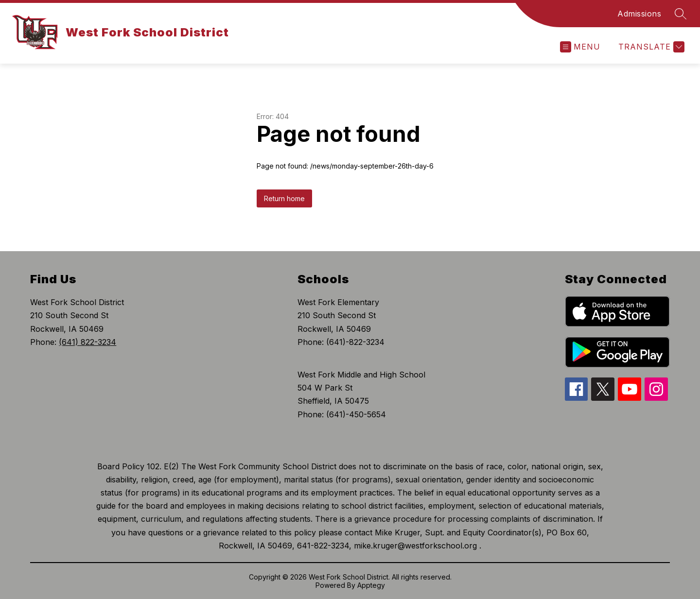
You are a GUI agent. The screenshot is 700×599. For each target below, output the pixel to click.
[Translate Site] (650, 47)
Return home (284, 198)
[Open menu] (580, 47)
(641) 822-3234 (87, 342)
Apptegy (371, 585)
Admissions (639, 14)
